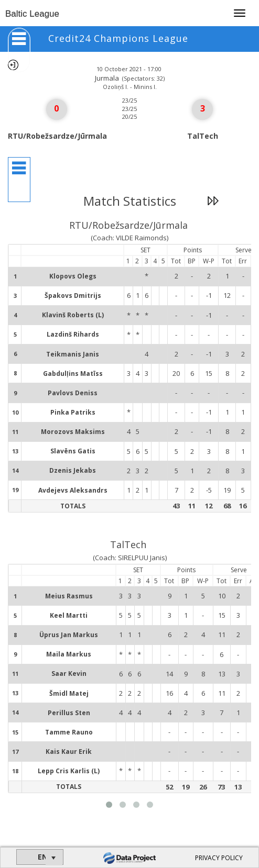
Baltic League (32, 14)
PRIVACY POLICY (219, 858)
